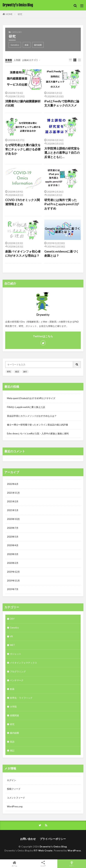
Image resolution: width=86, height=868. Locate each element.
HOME (9, 14)
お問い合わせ (28, 839)
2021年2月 (13, 501)
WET (12, 645)
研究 (20, 14)
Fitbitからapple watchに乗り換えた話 (26, 407)
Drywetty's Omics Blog (18, 5)
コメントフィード (16, 798)
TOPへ (72, 864)
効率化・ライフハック (21, 698)
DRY (12, 619)
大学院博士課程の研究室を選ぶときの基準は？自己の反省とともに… (62, 153)
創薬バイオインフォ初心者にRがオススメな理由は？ (23, 254)
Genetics (15, 45)
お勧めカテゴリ (30, 60)
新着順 (9, 60)
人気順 (17, 60)
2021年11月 (13, 493)
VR (11, 636)
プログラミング (18, 671)
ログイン (11, 780)
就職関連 (14, 715)
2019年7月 (13, 589)
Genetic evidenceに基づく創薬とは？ (62, 254)
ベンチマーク (17, 680)
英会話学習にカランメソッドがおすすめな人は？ (32, 416)
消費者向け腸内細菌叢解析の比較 (23, 103)
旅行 (25, 372)
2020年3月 (13, 554)
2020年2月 (13, 563)
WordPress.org (15, 806)
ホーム (14, 864)
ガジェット (16, 654)
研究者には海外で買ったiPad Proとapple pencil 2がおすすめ (62, 204)
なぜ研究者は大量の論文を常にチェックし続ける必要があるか (23, 149)
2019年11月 (13, 581)
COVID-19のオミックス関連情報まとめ (22, 202)
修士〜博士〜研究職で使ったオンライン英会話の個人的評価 (37, 425)
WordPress (74, 851)
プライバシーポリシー (53, 839)
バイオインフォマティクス (23, 663)
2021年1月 (13, 510)
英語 (12, 742)
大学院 (13, 707)
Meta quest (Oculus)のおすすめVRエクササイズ (31, 398)
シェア (43, 864)
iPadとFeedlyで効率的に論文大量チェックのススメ (62, 103)
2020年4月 (13, 545)
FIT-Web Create (43, 851)
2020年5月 (13, 537)
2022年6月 (13, 484)
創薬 (27, 45)
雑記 (12, 750)
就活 (17, 372)
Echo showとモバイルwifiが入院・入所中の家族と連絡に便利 (38, 433)
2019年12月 (13, 572)
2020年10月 (13, 519)
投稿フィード (14, 789)
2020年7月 (13, 528)
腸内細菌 (38, 45)
